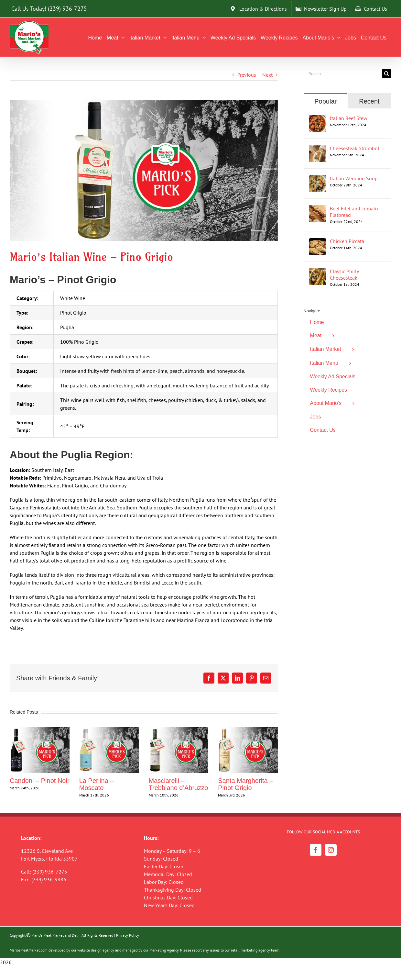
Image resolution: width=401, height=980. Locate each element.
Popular (325, 101)
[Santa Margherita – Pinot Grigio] (248, 730)
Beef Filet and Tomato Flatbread (354, 212)
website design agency (96, 950)
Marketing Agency (164, 950)
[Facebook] (316, 850)
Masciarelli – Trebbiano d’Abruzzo (179, 784)
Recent (369, 101)
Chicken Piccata (347, 241)
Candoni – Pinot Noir (40, 781)
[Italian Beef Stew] (317, 119)
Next (267, 75)
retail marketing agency (250, 950)
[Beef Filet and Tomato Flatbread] (317, 209)
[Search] (387, 74)
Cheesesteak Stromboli (355, 148)
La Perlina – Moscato (97, 784)
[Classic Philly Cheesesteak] (317, 272)
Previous (247, 75)
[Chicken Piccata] (317, 242)
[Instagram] (331, 850)
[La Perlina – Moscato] (109, 730)
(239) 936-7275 (67, 9)
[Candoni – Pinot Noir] (40, 730)
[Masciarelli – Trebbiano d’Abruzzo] (179, 730)
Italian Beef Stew (349, 118)
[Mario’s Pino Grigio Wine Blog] (144, 170)
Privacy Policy (128, 935)
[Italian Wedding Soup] (317, 179)
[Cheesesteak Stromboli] (317, 149)
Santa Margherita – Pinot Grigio (245, 784)
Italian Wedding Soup (354, 178)
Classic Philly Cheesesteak (344, 274)
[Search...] (343, 74)
